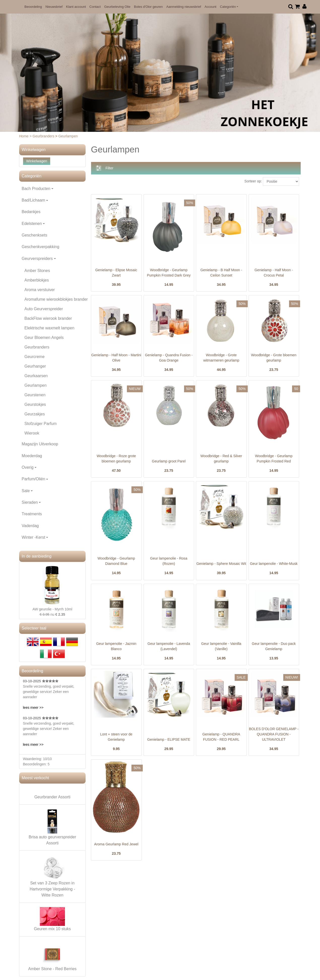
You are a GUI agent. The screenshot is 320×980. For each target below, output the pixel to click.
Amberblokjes (37, 280)
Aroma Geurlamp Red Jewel (116, 844)
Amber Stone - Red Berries (52, 956)
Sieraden (30, 502)
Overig (28, 467)
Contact (95, 7)
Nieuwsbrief (54, 7)
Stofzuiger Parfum (41, 424)
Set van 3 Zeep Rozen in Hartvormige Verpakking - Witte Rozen (52, 876)
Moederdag (32, 456)
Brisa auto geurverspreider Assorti (52, 827)
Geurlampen (35, 385)
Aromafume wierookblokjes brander (56, 299)
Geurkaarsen (36, 376)
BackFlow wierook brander (48, 318)
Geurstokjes (35, 404)
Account (211, 7)
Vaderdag (30, 526)
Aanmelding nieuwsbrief (184, 7)
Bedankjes (31, 212)
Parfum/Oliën (33, 479)
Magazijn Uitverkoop (40, 444)
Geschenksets (34, 235)
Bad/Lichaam (33, 200)
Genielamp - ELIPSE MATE (169, 739)
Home (24, 136)
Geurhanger (35, 366)
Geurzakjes (35, 414)
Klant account (76, 7)
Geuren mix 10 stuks (52, 919)
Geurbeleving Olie (117, 7)
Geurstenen (35, 395)
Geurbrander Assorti (52, 797)
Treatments (32, 514)
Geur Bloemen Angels (44, 338)
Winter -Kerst (33, 537)
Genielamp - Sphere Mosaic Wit (221, 564)
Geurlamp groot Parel (169, 461)
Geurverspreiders (37, 259)
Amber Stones (37, 271)
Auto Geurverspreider (44, 309)
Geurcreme (34, 357)
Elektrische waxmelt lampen (49, 328)
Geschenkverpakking (40, 247)
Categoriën (228, 7)
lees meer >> (33, 708)
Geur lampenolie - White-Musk (274, 564)
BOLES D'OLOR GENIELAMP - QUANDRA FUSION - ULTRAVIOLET (274, 734)
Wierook (32, 433)
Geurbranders (44, 136)
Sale (26, 491)
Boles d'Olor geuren (148, 7)
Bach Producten (36, 189)
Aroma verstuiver (40, 290)
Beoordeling (33, 7)
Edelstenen (32, 224)
